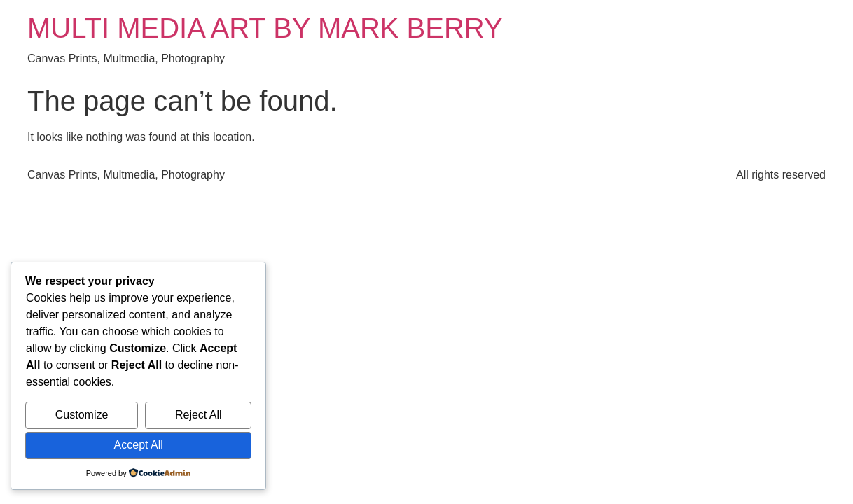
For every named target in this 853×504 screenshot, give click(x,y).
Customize (82, 415)
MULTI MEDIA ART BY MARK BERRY (265, 28)
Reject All (199, 415)
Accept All (139, 445)
